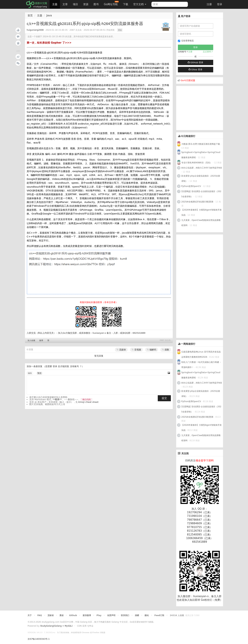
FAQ (40, 615)
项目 (75, 4)
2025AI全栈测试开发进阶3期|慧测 (198, 202)
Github (73, 615)
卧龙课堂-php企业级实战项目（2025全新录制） (201, 178)
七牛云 (90, 626)
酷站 (147, 615)
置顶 (120, 30)
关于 (30, 615)
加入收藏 (31, 341)
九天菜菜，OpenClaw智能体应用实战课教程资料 (201, 223)
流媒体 (121, 350)
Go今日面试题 (188, 80)
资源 (86, 4)
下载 (126, 4)
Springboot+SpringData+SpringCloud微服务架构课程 (201, 155)
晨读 (61, 615)
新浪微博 (87, 615)
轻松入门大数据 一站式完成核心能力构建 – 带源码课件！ (201, 365)
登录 (220, 4)
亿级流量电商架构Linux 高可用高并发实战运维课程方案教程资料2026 (201, 354)
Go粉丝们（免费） (212, 600)
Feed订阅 (159, 615)
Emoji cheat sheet (88, 402)
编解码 (152, 350)
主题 (55, 4)
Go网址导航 (111, 3)
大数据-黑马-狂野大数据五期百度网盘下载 (201, 144)
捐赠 (137, 615)
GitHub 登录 (195, 62)
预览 (39, 373)
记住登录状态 (186, 41)
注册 (209, 4)
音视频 (136, 350)
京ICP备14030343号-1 (39, 639)
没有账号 (74, 366)
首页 (30, 16)
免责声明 (111, 615)
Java (49, 16)
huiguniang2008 (35, 30)
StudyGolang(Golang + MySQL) (56, 626)
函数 (166, 350)
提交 (164, 398)
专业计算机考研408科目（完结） (197, 163)
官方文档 (140, 4)
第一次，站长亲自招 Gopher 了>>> (49, 43)
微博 (41, 341)
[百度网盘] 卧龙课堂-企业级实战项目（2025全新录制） (201, 194)
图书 (96, 4)
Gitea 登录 (195, 70)
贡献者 (51, 615)
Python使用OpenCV (191, 186)
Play (99, 615)
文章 (65, 4)
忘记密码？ (208, 52)
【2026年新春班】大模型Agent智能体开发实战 (201, 212)
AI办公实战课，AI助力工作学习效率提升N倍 (202, 168)
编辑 (30, 373)
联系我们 (125, 615)
